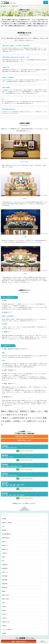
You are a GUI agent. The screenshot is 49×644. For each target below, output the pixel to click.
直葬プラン (5, 542)
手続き (4, 603)
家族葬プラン (5, 549)
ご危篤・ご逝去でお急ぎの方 (19, 641)
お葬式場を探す (6, 538)
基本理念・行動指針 (7, 523)
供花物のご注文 (6, 622)
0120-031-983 (26, 460)
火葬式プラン (5, 545)
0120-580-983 (26, 479)
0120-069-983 (26, 498)
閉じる (43, 641)
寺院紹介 (4, 626)
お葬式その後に (6, 599)
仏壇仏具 (4, 607)
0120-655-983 (26, 469)
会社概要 (4, 519)
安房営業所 (5, 565)
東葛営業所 (5, 584)
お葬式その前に (6, 595)
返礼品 (4, 557)
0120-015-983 (26, 451)
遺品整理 (4, 633)
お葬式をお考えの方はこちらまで (24, 436)
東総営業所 (5, 587)
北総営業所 (5, 580)
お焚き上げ (5, 614)
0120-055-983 (26, 489)
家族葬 (4, 591)
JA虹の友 (4, 618)
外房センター (5, 572)
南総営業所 (5, 568)
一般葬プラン (5, 553)
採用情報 (4, 530)
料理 (3, 561)
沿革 (3, 526)
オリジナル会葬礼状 (7, 629)
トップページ (5, 515)
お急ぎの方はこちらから (24, 440)
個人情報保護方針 (6, 534)
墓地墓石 (4, 610)
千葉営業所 (5, 576)
